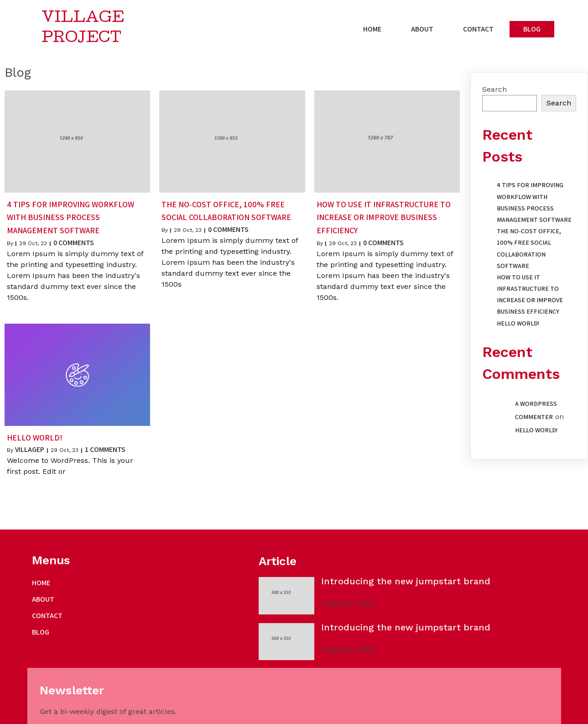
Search (494, 90)
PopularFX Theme (140, 714)
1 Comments (105, 450)
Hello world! (518, 324)
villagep (30, 450)
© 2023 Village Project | (72, 714)
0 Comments (74, 244)
